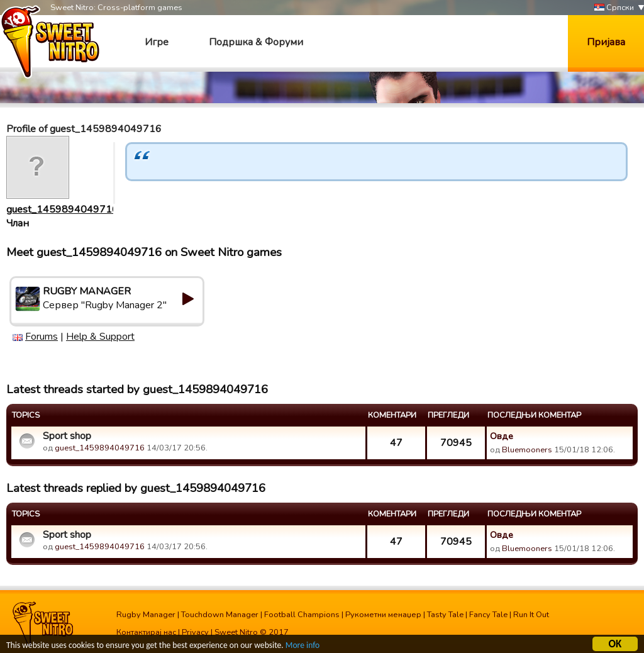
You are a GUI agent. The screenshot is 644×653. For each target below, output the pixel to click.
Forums (42, 337)
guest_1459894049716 (62, 209)
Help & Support (100, 337)
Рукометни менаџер (383, 615)
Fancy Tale (488, 615)
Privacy (195, 632)
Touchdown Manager (220, 615)
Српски (614, 8)
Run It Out (531, 615)
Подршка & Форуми (256, 42)
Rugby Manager (146, 615)
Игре (157, 42)
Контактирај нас (146, 632)
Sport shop (67, 436)
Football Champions (302, 615)
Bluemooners (527, 450)
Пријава (606, 42)
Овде (502, 436)
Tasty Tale (445, 615)
